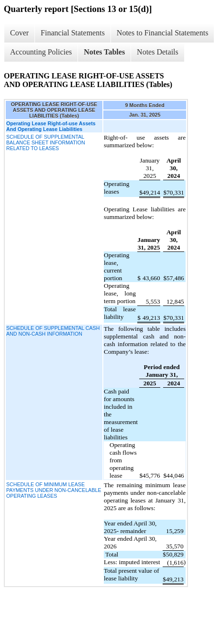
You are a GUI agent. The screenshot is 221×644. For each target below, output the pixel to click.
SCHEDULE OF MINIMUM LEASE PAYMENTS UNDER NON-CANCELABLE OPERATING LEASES (54, 490)
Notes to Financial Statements (163, 33)
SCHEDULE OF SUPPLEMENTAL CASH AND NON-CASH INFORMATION (53, 331)
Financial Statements (73, 33)
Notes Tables (104, 52)
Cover (19, 33)
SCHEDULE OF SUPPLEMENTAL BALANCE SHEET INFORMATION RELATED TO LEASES (46, 142)
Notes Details (158, 52)
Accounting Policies (41, 52)
